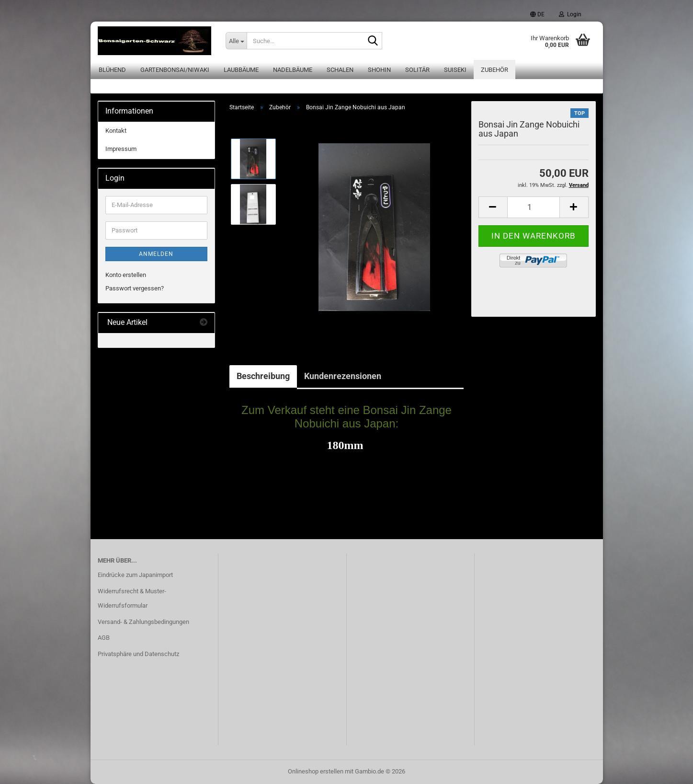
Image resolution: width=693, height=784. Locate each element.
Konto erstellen (126, 275)
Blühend (112, 70)
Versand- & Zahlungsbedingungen (143, 622)
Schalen (340, 70)
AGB (104, 638)
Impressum (121, 149)
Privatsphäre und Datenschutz (138, 654)
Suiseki (455, 70)
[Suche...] (236, 41)
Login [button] (570, 14)
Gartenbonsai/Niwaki (175, 70)
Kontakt (116, 131)
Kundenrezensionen (343, 376)
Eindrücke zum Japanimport (135, 575)
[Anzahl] (534, 207)
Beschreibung (263, 376)
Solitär (417, 70)
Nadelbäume (293, 70)
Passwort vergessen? (135, 288)
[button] (537, 14)
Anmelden (156, 254)
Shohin (379, 70)
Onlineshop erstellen (316, 771)
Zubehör (494, 70)
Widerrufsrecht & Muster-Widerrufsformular (132, 598)
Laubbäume (241, 70)
